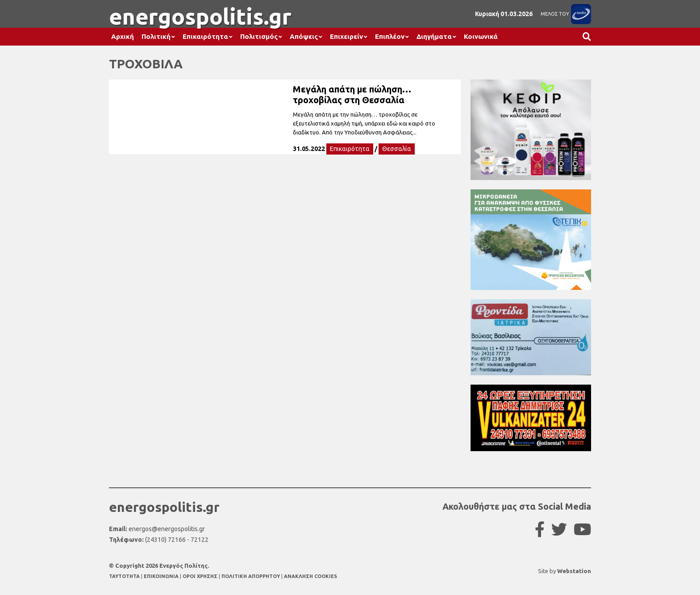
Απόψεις (304, 36)
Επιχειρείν (346, 36)
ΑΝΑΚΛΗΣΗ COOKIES (310, 576)
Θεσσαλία (397, 149)
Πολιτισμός (259, 36)
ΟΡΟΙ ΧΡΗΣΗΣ (201, 576)
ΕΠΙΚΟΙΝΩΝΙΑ (162, 576)
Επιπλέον (390, 36)
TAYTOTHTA (125, 576)
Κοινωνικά (481, 36)
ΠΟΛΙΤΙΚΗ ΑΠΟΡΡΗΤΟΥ (251, 576)
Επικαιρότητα (205, 36)
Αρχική (123, 36)
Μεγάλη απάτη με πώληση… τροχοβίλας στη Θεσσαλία (352, 94)
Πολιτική (156, 36)
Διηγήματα (434, 36)
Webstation (574, 571)
